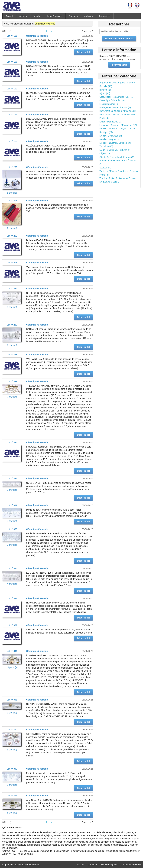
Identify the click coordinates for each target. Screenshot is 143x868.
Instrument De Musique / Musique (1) (118, 111)
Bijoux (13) (105, 93)
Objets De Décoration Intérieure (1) (117, 157)
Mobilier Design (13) (109, 139)
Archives (88, 16)
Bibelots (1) (105, 90)
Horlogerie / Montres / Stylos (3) (115, 107)
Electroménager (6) (109, 104)
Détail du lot (83, 52)
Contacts (73, 16)
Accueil (9, 16)
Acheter (23, 16)
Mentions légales (109, 865)
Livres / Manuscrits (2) (110, 122)
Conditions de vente (131, 865)
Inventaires (104, 16)
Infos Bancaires (55, 16)
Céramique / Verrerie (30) (112, 100)
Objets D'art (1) (107, 153)
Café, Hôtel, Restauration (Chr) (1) (116, 97)
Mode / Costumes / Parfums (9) (115, 150)
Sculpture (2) (106, 168)
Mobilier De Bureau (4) (111, 136)
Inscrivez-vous (119, 65)
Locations (93, 865)
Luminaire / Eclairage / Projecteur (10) (118, 125)
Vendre (37, 16)
